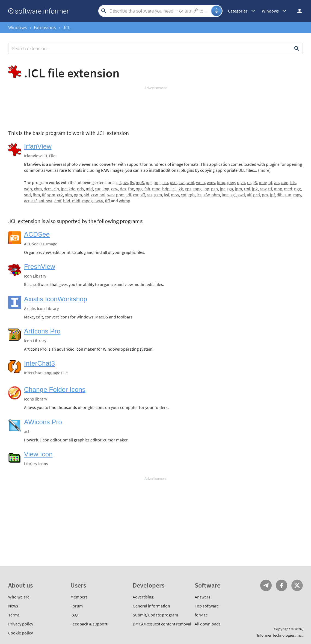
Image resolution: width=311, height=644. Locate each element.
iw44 (99, 201)
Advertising (143, 597)
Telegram (266, 585)
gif (119, 182)
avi (125, 182)
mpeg (87, 201)
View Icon (38, 454)
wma (200, 182)
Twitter (297, 585)
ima (225, 195)
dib (280, 195)
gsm (158, 195)
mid (89, 189)
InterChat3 (39, 363)
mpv (297, 195)
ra (249, 182)
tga (230, 189)
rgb (192, 195)
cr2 (60, 195)
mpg (197, 189)
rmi (247, 189)
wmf (190, 182)
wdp (28, 189)
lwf (166, 195)
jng (206, 189)
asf (34, 201)
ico (165, 182)
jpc (223, 189)
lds (293, 182)
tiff (107, 201)
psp (214, 189)
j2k (180, 189)
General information (151, 606)
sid (87, 195)
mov (263, 182)
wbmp (125, 201)
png (157, 182)
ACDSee (37, 234)
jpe (64, 189)
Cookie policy (20, 633)
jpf (272, 195)
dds (80, 189)
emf (58, 201)
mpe (156, 189)
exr (136, 195)
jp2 (255, 189)
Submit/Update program (155, 615)
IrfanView (38, 146)
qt (270, 182)
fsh (147, 189)
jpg (149, 182)
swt (49, 201)
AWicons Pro (43, 422)
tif (44, 195)
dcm (48, 189)
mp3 (140, 182)
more (264, 170)
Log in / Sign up (297, 11)
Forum (77, 606)
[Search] (160, 11)
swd (241, 195)
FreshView (40, 267)
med (288, 189)
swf (182, 182)
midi (76, 201)
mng (278, 189)
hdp (166, 189)
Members (79, 597)
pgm (78, 195)
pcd (257, 195)
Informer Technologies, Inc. (280, 635)
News (13, 606)
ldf (129, 195)
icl (174, 189)
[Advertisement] (155, 107)
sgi (233, 195)
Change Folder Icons (55, 389)
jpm (238, 189)
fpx (131, 189)
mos (175, 195)
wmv (211, 182)
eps (188, 189)
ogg (139, 189)
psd (173, 182)
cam (285, 182)
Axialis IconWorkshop (56, 299)
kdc (72, 189)
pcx (265, 195)
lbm (36, 195)
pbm (216, 195)
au (276, 182)
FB (282, 585)
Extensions (45, 27)
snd (27, 195)
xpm (51, 195)
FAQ (74, 615)
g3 (255, 182)
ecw (115, 189)
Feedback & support (89, 624)
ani (41, 201)
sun (288, 195)
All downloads (208, 624)
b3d (67, 201)
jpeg (231, 182)
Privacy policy (21, 624)
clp (56, 189)
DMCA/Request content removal (162, 624)
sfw (206, 195)
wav (111, 195)
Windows (18, 27)
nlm (68, 195)
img (106, 189)
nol (102, 195)
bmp (221, 182)
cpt (184, 195)
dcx (123, 189)
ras (149, 195)
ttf (270, 189)
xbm (38, 189)
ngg (297, 189)
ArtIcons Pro (42, 331)
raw (263, 189)
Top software (207, 606)
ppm (120, 195)
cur (98, 189)
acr (27, 201)
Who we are (19, 597)
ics (199, 195)
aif (249, 195)
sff (143, 195)
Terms (14, 615)
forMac (201, 615)
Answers (202, 597)
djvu (241, 182)
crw (94, 195)
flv (132, 182)
